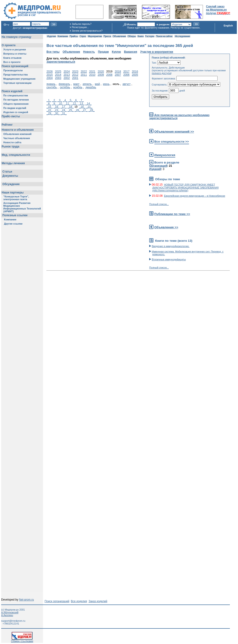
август (127, 84)
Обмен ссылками (22, 640)
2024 (67, 72)
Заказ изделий (98, 601)
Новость (89, 52)
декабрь (91, 87)
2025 (58, 72)
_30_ (57, 113)
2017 (126, 72)
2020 (101, 72)
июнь (106, 84)
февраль (64, 84)
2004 (50, 78)
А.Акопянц (7, 615)
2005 (135, 75)
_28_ (91, 110)
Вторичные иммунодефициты (169, 259)
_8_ (49, 104)
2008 (109, 75)
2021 (92, 72)
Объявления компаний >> (174, 132)
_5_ (71, 100)
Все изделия (79, 601)
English (228, 26)
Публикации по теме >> (172, 214)
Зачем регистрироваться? (87, 31)
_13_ (81, 104)
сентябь (52, 87)
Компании (63, 36)
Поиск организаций (57, 601)
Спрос (83, 36)
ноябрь (78, 87)
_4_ (65, 100)
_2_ (54, 100)
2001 (75, 78)
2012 (75, 75)
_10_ (61, 104)
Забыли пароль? (82, 24)
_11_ (68, 104)
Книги (140, 36)
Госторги (150, 36)
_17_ (64, 107)
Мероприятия (95, 36)
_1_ (49, 100)
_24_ (64, 110)
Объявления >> (166, 227)
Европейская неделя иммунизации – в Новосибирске (195, 196)
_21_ (89, 107)
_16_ (57, 107)
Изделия (51, 36)
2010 (92, 75)
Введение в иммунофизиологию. (171, 246)
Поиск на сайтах (164, 36)
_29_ (50, 113)
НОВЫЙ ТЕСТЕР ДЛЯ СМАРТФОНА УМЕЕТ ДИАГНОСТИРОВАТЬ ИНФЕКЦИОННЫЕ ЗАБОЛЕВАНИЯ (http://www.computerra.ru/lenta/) (185, 188)
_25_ (71, 110)
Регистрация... (80, 27)
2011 (84, 75)
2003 (58, 78)
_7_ (81, 100)
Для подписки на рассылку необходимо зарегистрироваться (179, 117)
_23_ (57, 110)
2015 (50, 75)
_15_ (50, 107)
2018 (118, 72)
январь (51, 84)
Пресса (107, 36)
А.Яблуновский (10, 612)
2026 (50, 72)
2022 (84, 72)
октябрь (65, 87)
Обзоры (132, 36)
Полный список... (159, 204)
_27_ (84, 110)
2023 (75, 72)
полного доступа (161, 73)
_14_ (88, 104)
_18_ (71, 107)
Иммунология (165, 155)
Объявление (71, 52)
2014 (58, 75)
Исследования (182, 36)
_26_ (78, 110)
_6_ (76, 100)
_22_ (50, 110)
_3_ (60, 100)
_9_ (54, 104)
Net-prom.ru (26, 600)
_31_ (64, 113)
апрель (87, 84)
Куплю (116, 52)
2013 (67, 75)
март (76, 84)
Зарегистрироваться (61, 62)
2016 (135, 72)
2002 (67, 78)
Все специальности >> (172, 142)
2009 (101, 75)
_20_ (82, 107)
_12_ (74, 104)
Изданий (155, 169)
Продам (103, 52)
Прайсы (74, 36)
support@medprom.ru (13, 621)
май (97, 84)
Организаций (158, 166)
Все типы (53, 52)
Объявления (119, 36)
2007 (118, 75)
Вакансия (131, 52)
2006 (126, 75)
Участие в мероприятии (157, 52)
